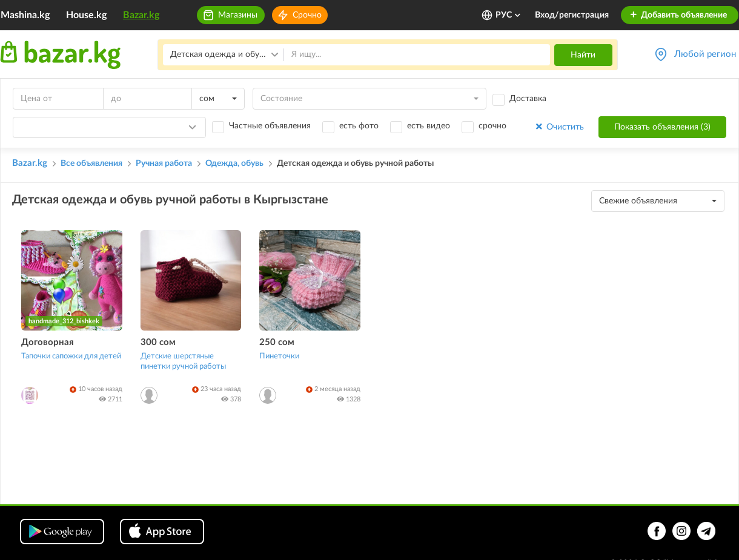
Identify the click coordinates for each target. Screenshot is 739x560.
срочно (492, 126)
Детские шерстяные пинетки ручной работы (183, 361)
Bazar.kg (141, 15)
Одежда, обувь (234, 163)
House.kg (86, 15)
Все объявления (91, 163)
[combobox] (218, 99)
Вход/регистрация (572, 15)
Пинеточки (279, 356)
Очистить (559, 127)
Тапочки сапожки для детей (71, 356)
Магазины (238, 15)
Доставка (528, 99)
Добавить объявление (678, 15)
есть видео (429, 126)
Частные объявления (270, 126)
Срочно (307, 15)
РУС (509, 15)
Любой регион (705, 54)
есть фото (359, 126)
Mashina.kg (25, 15)
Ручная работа (164, 163)
